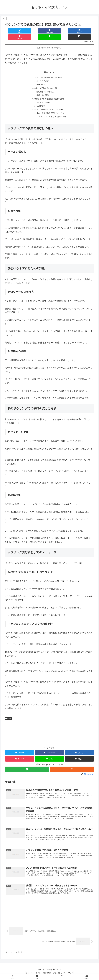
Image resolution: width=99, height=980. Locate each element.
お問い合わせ (58, 973)
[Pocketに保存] (57, 31)
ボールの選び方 (42, 75)
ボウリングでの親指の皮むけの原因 (48, 71)
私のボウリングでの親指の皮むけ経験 (49, 94)
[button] (87, 31)
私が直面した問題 (43, 98)
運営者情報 (47, 973)
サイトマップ (70, 973)
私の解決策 (40, 102)
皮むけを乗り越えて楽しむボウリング (51, 109)
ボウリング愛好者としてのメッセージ (49, 105)
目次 (46, 66)
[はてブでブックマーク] (42, 31)
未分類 (8, 715)
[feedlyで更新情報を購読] (27, 765)
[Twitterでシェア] (12, 31)
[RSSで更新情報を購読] (72, 765)
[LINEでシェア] (72, 31)
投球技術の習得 (42, 90)
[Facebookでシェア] (27, 31)
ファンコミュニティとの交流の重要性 (51, 113)
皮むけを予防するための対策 (45, 83)
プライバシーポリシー (32, 973)
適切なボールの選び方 (45, 86)
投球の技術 (40, 79)
